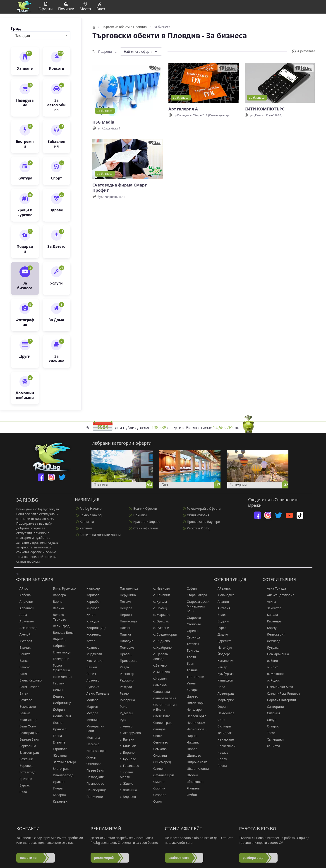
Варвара (57, 595)
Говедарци (59, 659)
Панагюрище (95, 790)
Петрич (123, 601)
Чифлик (191, 742)
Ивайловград (61, 775)
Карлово (91, 595)
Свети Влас (160, 716)
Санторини (273, 707)
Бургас (23, 785)
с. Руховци (159, 628)
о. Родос (271, 680)
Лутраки (271, 647)
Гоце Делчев (61, 677)
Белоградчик (27, 733)
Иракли (57, 782)
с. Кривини (160, 595)
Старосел (192, 618)
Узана (189, 683)
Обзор (89, 757)
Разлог (123, 693)
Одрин (221, 707)
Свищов (157, 729)
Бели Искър (26, 720)
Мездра (90, 713)
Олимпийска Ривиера (282, 693)
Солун (270, 720)
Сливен (157, 769)
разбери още (179, 858)
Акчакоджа (224, 595)
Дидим (221, 634)
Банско (23, 667)
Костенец (92, 634)
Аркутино (25, 621)
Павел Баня (93, 770)
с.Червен (158, 678)
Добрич (57, 709)
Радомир (125, 680)
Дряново (58, 729)
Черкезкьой (224, 746)
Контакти (85, 522)
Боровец (24, 766)
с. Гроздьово (127, 766)
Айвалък (222, 588)
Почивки (138, 515)
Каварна (57, 795)
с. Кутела (158, 601)
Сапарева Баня (163, 698)
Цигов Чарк (194, 703)
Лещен (90, 667)
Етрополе (58, 749)
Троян (189, 657)
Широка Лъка (195, 762)
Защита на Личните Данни (98, 535)
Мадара (90, 700)
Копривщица (94, 628)
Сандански (159, 692)
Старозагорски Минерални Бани (196, 606)
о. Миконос (273, 674)
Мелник (90, 720)
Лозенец (91, 680)
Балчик (23, 647)
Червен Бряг (194, 716)
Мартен (90, 707)
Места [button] (85, 7)
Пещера (124, 608)
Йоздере (222, 654)
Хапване (84, 528)
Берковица (26, 746)
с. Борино (125, 752)
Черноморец (194, 729)
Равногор (125, 674)
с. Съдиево (159, 641)
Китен (89, 615)
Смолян (157, 788)
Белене (23, 713)
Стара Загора (195, 595)
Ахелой (23, 634)
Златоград (59, 769)
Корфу (270, 628)
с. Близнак (126, 746)
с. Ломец (158, 608)
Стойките (192, 624)
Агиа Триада (274, 588)
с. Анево (124, 726)
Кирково (91, 608)
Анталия (222, 608)
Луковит (91, 687)
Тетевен (191, 644)
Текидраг (223, 733)
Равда (122, 667)
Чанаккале (224, 739)
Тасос (269, 733)
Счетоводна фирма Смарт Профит (120, 188)
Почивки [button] (66, 7)
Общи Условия (196, 515)
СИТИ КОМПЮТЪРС (265, 109)
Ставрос (271, 726)
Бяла (21, 792)
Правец (123, 654)
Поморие (125, 647)
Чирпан (191, 736)
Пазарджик (93, 777)
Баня (21, 674)
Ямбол (190, 795)
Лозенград (224, 693)
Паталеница (127, 588)
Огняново (92, 764)
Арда (21, 615)
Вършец (57, 639)
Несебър (91, 744)
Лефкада (272, 641)
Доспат (56, 723)
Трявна (190, 670)
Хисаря (190, 690)
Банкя (22, 661)
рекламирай (104, 858)
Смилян (157, 782)
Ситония (271, 713)
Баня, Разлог (27, 687)
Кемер (220, 667)
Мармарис (224, 700)
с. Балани (125, 739)
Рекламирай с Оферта (202, 508)
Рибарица (125, 700)
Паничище (93, 797)
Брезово (24, 779)
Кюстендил (93, 661)
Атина (269, 601)
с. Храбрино (160, 647)
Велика (56, 608)
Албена (23, 595)
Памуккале (224, 713)
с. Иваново (160, 588)
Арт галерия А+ (184, 109)
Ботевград (25, 772)
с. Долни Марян (124, 775)
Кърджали (92, 654)
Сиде (219, 720)
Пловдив (125, 641)
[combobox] (41, 36)
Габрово (57, 646)
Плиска (123, 634)
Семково (158, 749)
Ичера (56, 788)
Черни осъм (194, 723)
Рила (121, 707)
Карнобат (92, 601)
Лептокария (274, 634)
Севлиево (159, 742)
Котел (89, 641)
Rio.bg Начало (89, 508)
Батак (22, 693)
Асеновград (26, 628)
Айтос (22, 588)
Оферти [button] (46, 7)
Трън (188, 664)
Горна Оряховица (59, 668)
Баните (23, 654)
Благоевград (27, 752)
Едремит (222, 641)
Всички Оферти (143, 508)
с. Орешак (159, 621)
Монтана (91, 738)
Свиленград (160, 723)
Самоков (158, 685)
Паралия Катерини (279, 700)
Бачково (24, 700)
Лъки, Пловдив (96, 693)
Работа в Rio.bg (197, 528)
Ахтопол (24, 641)
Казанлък (58, 801)
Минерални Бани (93, 729)
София (190, 588)
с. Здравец (126, 797)
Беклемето (26, 707)
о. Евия (270, 661)
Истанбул (223, 647)
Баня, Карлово (29, 680)
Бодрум (221, 621)
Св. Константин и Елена (163, 707)
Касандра (272, 621)
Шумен (190, 775)
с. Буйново (126, 759)
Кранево (91, 647)
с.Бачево (158, 665)
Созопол (158, 795)
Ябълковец (193, 782)
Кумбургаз (224, 674)
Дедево (57, 696)
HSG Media (103, 122)
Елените (57, 742)
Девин (56, 690)
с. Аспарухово (128, 733)
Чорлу (220, 759)
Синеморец (160, 762)
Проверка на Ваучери (202, 522)
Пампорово (93, 783)
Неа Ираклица (276, 654)
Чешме (221, 752)
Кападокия (224, 661)
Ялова (220, 766)
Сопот (156, 801)
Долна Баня (60, 716)
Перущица (126, 595)
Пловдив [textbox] (22, 36)
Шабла (190, 749)
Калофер (91, 588)
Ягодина (191, 788)
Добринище (60, 703)
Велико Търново (58, 617)
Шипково (192, 755)
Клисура (91, 621)
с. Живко (124, 783)
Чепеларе (192, 709)
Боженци (24, 759)
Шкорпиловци (196, 769)
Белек (220, 615)
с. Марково (160, 615)
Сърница (192, 637)
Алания (221, 601)
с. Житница (126, 790)
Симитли (158, 755)
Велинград (59, 626)
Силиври (222, 726)
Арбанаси (25, 608)
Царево (191, 696)
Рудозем (124, 713)
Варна (56, 601)
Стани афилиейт (144, 528)
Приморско (126, 661)
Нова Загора (94, 751)
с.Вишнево (160, 672)
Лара (219, 687)
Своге (156, 736)
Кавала (270, 615)
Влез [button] (101, 7)
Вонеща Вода (61, 632)
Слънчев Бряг (162, 775)
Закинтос (272, 608)
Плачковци (126, 621)
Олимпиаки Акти (278, 687)
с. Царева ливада (158, 656)
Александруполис (278, 595)
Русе (121, 720)
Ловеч (89, 674)
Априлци (24, 601)
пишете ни (28, 858)
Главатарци (60, 652)
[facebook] (41, 477)
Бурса (220, 628)
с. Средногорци (163, 634)
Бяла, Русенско (62, 588)
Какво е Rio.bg (89, 515)
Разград (124, 687)
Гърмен (57, 683)
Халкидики (273, 739)
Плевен (123, 628)
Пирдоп (124, 615)
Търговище (193, 677)
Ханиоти (271, 746)
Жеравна (58, 755)
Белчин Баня (27, 739)
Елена (55, 736)
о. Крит (270, 667)
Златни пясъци (62, 762)
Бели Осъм (26, 726)
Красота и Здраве (145, 522)
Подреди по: (105, 51)
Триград (191, 650)
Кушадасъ (223, 680)
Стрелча (191, 631)
